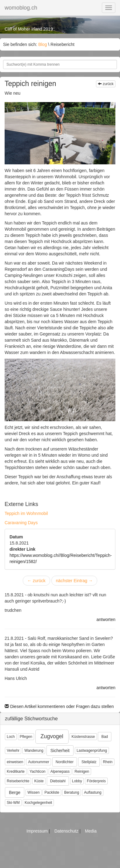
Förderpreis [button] (96, 781)
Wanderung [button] (34, 751)
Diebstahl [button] (58, 781)
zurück (106, 84)
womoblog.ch (21, 8)
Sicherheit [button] (60, 751)
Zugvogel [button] (52, 736)
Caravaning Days (21, 523)
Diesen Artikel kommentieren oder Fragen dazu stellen (59, 706)
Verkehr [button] (13, 751)
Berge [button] (15, 792)
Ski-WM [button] (13, 803)
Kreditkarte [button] (16, 771)
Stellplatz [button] (89, 762)
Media (91, 831)
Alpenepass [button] (60, 771)
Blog (42, 44)
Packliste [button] (52, 792)
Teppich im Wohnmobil (26, 513)
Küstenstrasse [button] (83, 737)
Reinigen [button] (82, 771)
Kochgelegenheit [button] (38, 803)
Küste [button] (39, 781)
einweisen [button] (15, 762)
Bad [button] (104, 737)
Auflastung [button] (93, 792)
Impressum (38, 831)
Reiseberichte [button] (18, 781)
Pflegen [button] (26, 737)
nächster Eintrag (74, 581)
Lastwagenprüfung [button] (92, 751)
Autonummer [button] (39, 762)
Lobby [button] (77, 781)
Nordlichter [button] (65, 762)
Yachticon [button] (38, 771)
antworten (106, 619)
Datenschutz (67, 831)
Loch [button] (11, 737)
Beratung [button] (72, 792)
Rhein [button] (108, 762)
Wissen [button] (33, 792)
